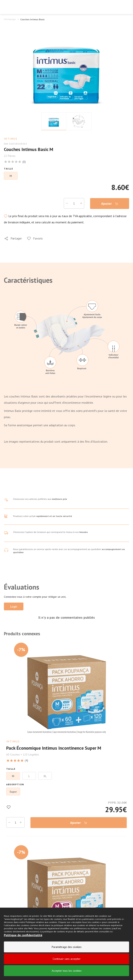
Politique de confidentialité (23, 935)
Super (13, 792)
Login (14, 606)
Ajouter (110, 204)
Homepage (10, 19)
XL (45, 776)
